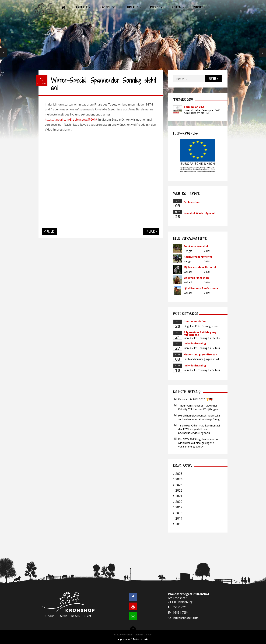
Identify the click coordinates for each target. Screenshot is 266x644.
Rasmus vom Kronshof (198, 257)
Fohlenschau (192, 202)
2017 (179, 518)
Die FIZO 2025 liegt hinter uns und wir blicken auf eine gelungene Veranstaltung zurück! (199, 443)
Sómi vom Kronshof (196, 246)
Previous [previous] (3, 52)
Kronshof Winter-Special (199, 213)
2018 (179, 513)
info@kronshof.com (185, 618)
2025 (179, 474)
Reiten (176, 7)
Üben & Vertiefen (195, 321)
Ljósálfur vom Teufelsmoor (201, 288)
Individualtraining (195, 343)
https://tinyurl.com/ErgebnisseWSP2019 (71, 120)
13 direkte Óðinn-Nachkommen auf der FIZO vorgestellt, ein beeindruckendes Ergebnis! (199, 429)
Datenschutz (141, 639)
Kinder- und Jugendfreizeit (201, 354)
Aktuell (82, 7)
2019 (179, 507)
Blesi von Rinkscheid (197, 278)
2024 (179, 479)
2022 (179, 490)
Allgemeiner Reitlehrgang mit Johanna (200, 333)
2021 (179, 496)
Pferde (155, 7)
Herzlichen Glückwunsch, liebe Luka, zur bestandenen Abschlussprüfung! (199, 417)
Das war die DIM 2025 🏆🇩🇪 (195, 399)
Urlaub (133, 7)
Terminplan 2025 (194, 107)
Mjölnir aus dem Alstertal (200, 267)
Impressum (124, 639)
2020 (179, 502)
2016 (179, 524)
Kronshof (107, 7)
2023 (179, 485)
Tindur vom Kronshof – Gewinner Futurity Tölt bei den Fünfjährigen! (198, 407)
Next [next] (262, 52)
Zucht (198, 7)
